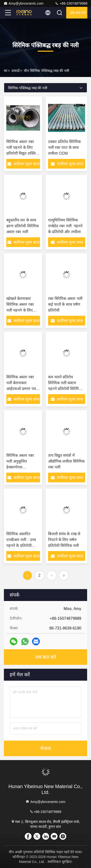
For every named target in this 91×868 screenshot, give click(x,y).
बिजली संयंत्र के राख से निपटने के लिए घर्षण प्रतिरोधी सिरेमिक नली (64, 540)
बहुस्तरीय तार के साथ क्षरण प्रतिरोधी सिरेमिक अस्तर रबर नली (23, 226)
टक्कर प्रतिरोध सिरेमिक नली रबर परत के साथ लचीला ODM (65, 148)
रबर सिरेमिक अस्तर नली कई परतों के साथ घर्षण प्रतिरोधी (65, 304)
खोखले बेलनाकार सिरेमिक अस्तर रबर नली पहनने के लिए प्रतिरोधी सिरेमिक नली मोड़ (22, 310)
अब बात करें (78, 13)
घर (6, 71)
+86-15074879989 (71, 3)
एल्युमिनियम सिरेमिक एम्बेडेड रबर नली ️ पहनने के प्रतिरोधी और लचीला (65, 226)
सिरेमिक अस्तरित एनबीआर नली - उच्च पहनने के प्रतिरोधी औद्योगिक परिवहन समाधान (21, 546)
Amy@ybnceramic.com (24, 3)
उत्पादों (16, 71)
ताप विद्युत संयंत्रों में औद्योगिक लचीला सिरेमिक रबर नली (66, 461)
